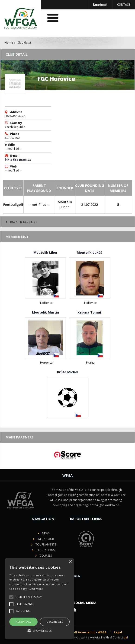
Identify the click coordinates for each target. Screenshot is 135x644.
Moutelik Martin (45, 312)
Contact (124, 5)
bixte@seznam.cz (18, 160)
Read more (36, 589)
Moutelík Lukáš (90, 252)
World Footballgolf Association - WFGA (78, 632)
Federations (46, 550)
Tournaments (46, 544)
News (46, 533)
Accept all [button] (24, 622)
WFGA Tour (46, 539)
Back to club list (21, 222)
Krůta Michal (68, 372)
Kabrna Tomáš (90, 312)
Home (9, 43)
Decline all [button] (55, 622)
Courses (46, 556)
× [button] (70, 562)
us (125, 637)
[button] (39, 631)
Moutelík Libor (45, 252)
